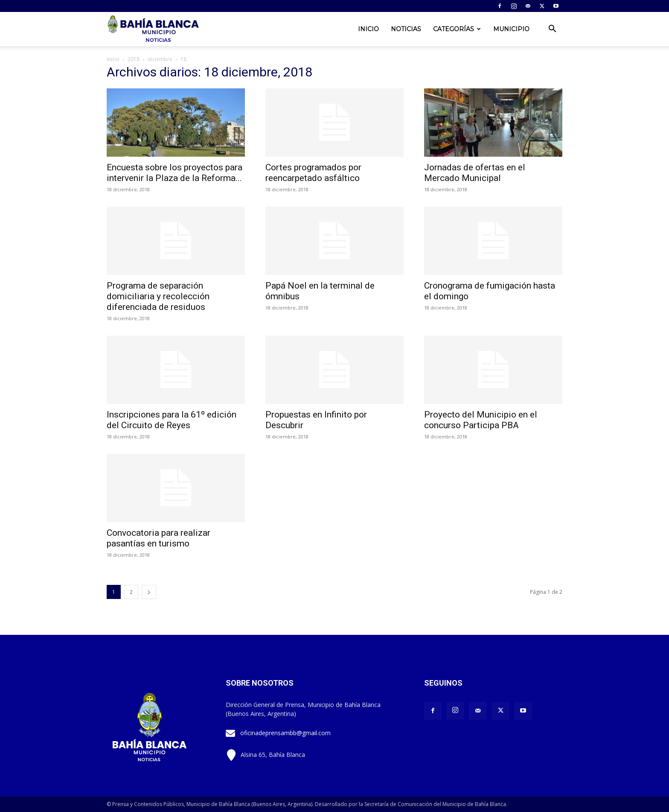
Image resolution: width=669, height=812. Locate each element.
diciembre (160, 59)
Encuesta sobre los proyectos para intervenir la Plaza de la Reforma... (175, 173)
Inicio (368, 29)
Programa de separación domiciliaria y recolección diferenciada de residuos (158, 296)
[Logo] (154, 29)
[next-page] (149, 592)
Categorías (457, 29)
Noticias (406, 29)
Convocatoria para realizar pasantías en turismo (159, 538)
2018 (134, 59)
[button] (552, 30)
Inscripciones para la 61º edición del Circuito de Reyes (172, 420)
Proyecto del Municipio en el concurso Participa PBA (481, 420)
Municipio (511, 29)
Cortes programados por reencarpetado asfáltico (313, 173)
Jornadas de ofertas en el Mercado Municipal (475, 173)
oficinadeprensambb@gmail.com (285, 733)
